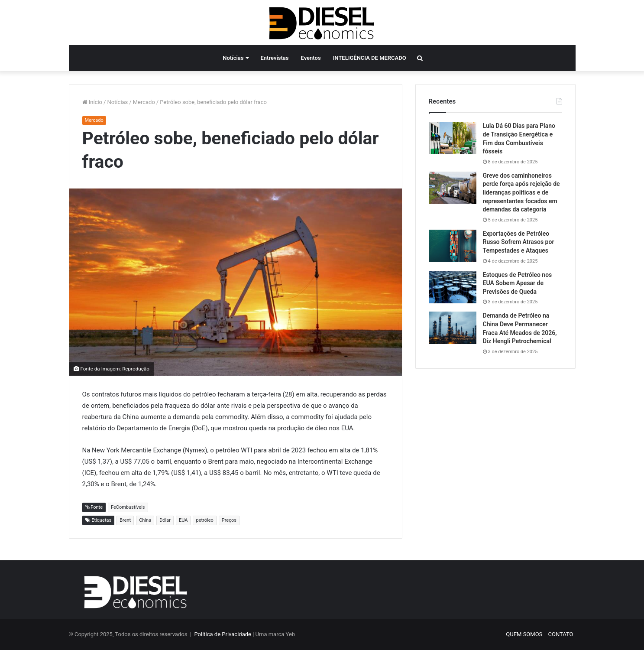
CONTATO (561, 634)
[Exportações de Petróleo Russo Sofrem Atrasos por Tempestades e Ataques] (453, 246)
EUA (183, 520)
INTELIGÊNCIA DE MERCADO (370, 58)
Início (92, 102)
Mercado (144, 102)
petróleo (204, 520)
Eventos (311, 58)
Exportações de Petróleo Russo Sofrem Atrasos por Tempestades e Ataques (519, 242)
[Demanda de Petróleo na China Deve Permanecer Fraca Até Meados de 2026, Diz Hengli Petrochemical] (453, 328)
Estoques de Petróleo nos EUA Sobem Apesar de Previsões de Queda (518, 283)
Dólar (165, 520)
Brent (125, 520)
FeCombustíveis (128, 507)
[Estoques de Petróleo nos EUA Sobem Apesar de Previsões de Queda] (453, 287)
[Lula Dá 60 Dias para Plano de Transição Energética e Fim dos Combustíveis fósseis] (453, 138)
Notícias (233, 58)
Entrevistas (274, 58)
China (145, 520)
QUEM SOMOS (524, 634)
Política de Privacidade (223, 634)
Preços (229, 520)
